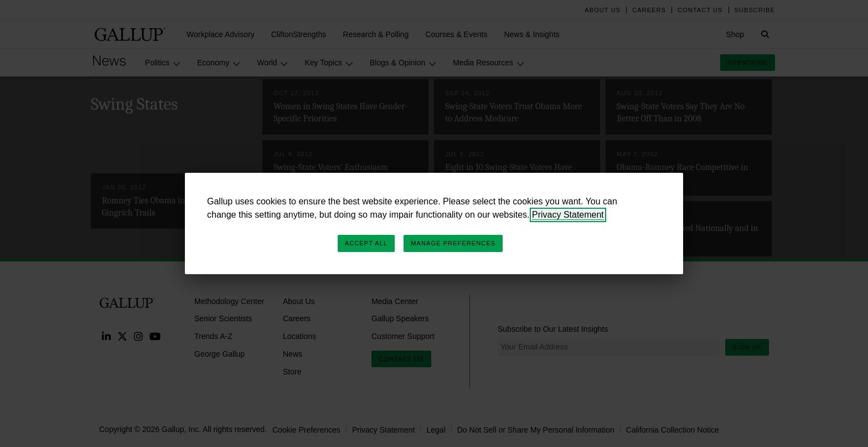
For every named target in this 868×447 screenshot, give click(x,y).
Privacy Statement (568, 215)
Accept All (366, 243)
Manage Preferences (453, 243)
